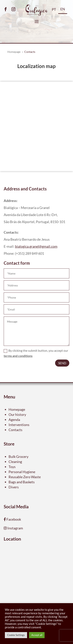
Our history (17, 414)
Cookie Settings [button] (16, 635)
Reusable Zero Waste (25, 477)
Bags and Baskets (22, 482)
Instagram (15, 528)
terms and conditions (18, 356)
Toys (12, 467)
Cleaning (15, 462)
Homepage (17, 409)
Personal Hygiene (22, 472)
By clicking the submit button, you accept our (36, 353)
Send (62, 363)
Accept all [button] (37, 635)
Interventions (19, 425)
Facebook (13, 519)
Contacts (15, 430)
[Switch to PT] (54, 11)
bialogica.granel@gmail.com (36, 246)
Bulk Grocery (18, 457)
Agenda (14, 420)
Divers (14, 487)
